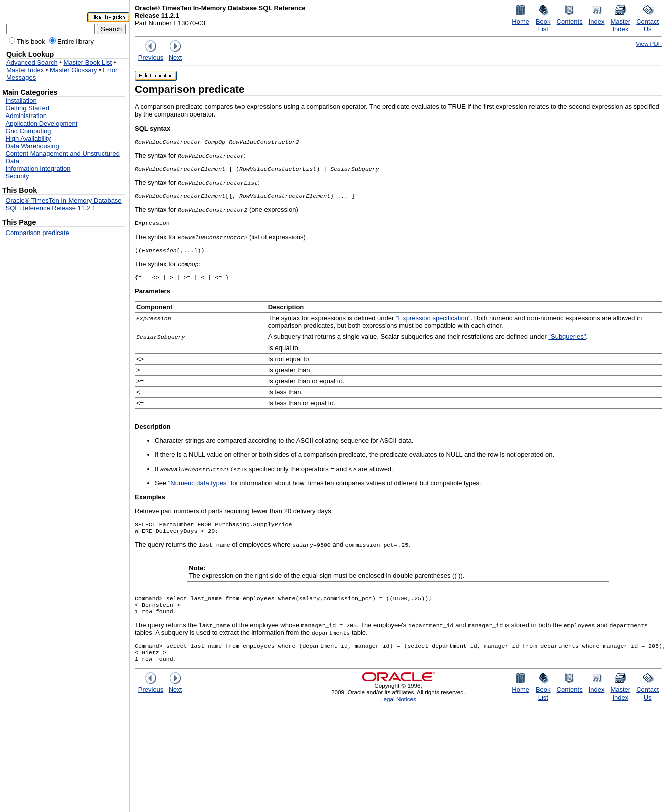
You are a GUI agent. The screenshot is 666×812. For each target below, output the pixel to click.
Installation (21, 101)
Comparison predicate (37, 233)
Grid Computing (28, 131)
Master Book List (88, 63)
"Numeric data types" (198, 489)
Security (17, 176)
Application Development (42, 123)
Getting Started (27, 108)
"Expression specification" (433, 324)
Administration (26, 116)
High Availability (28, 138)
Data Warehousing (32, 146)
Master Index (25, 70)
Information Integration (38, 168)
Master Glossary (74, 70)
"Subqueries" (567, 343)
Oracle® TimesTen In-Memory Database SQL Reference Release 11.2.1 (64, 204)
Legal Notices (398, 713)
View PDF (649, 43)
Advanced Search (32, 63)
